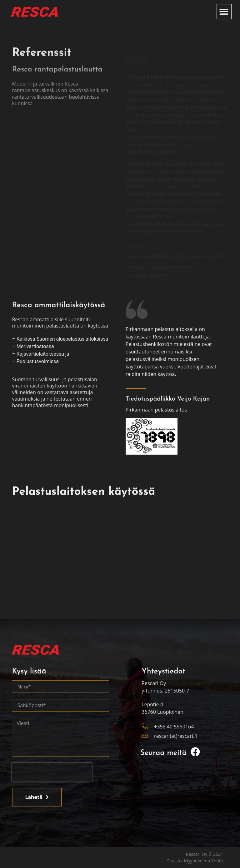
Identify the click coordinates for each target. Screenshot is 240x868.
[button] (224, 12)
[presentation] (52, 772)
